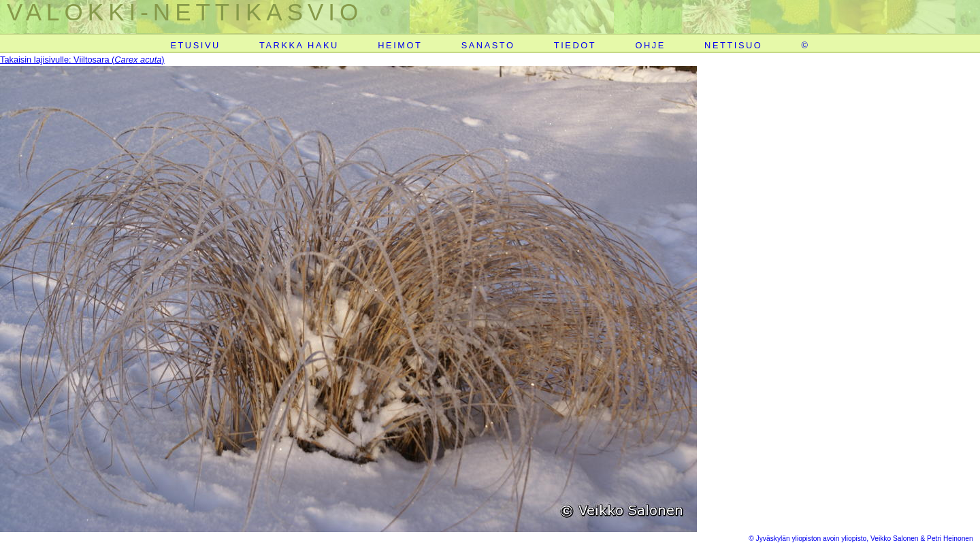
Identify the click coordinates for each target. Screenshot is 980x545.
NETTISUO (733, 45)
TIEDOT (575, 45)
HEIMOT (400, 45)
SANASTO (488, 45)
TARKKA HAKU (299, 45)
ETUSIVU (195, 45)
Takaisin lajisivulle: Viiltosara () (82, 60)
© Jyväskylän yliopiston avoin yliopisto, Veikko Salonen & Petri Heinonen (861, 539)
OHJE (650, 45)
